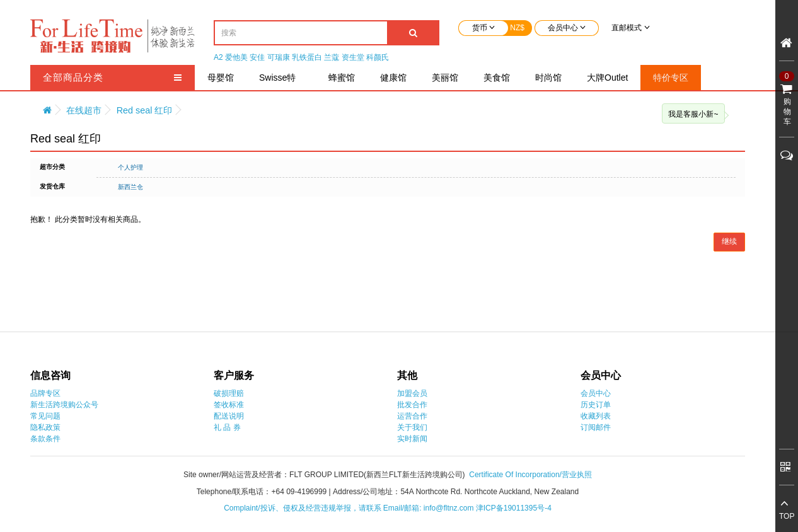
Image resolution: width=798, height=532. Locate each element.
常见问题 (45, 416)
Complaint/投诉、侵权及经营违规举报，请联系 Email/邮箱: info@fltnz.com (350, 508)
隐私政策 (45, 427)
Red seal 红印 (145, 110)
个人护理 (130, 167)
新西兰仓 (130, 187)
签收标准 (229, 405)
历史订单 (596, 405)
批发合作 (412, 405)
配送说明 (229, 416)
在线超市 (84, 110)
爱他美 (236, 57)
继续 (729, 241)
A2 (218, 57)
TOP (787, 516)
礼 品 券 (227, 427)
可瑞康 (279, 57)
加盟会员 (412, 393)
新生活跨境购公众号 (64, 405)
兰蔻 (332, 57)
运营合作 (412, 416)
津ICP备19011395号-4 (514, 508)
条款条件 (45, 439)
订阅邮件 (596, 427)
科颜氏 (378, 57)
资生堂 (353, 57)
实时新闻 (412, 439)
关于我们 (412, 427)
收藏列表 (596, 416)
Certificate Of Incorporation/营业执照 (530, 475)
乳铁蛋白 (307, 57)
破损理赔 (229, 393)
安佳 (257, 57)
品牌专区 (45, 393)
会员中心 (596, 393)
